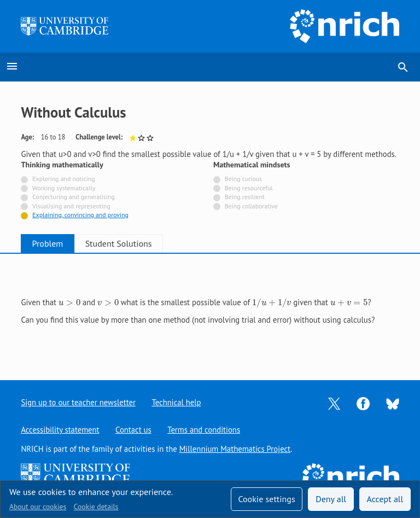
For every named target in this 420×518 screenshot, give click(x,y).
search (403, 67)
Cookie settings (266, 499)
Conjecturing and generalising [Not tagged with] (73, 197)
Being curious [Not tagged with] (243, 179)
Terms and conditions (204, 430)
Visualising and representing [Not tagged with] (71, 206)
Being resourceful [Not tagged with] (249, 188)
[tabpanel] (210, 308)
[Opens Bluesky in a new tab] (393, 403)
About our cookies (38, 507)
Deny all (331, 499)
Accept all (385, 499)
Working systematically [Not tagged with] (64, 188)
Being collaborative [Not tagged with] (251, 206)
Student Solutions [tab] (132, 243)
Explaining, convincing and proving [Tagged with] (80, 215)
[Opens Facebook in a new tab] (363, 403)
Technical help (177, 402)
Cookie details (96, 507)
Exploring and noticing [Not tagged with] (63, 179)
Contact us (133, 430)
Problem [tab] (52, 243)
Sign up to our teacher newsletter (78, 402)
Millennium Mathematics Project (235, 449)
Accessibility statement (60, 430)
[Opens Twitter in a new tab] (334, 403)
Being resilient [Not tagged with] (245, 197)
